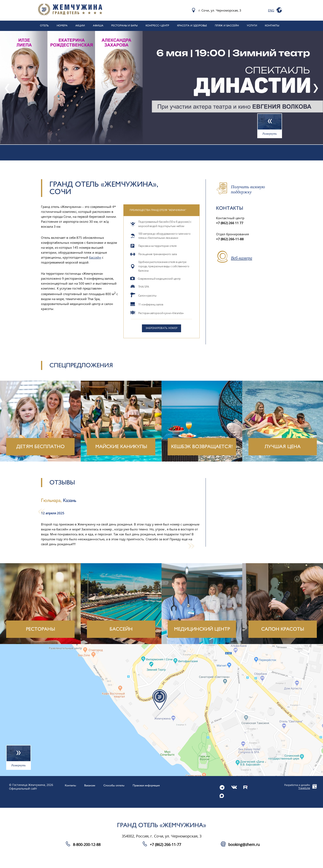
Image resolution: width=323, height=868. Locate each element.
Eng (271, 10)
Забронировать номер (162, 328)
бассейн (95, 258)
